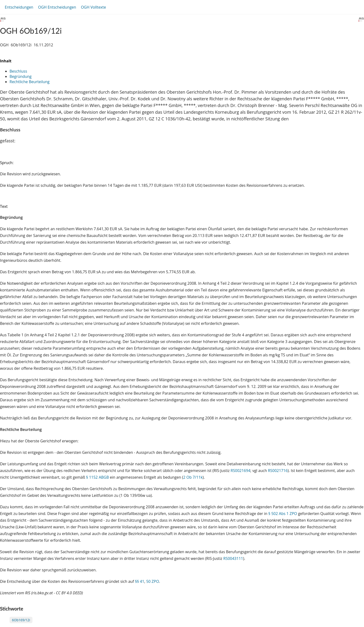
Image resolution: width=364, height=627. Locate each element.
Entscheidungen (19, 7)
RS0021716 (278, 471)
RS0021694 (240, 471)
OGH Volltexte (93, 7)
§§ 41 (140, 581)
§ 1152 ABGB (98, 477)
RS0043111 (233, 558)
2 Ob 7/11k (193, 477)
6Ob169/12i (21, 620)
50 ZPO (153, 581)
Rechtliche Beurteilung (29, 82)
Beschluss (18, 71)
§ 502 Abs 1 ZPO (283, 514)
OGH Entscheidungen (57, 7)
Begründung (21, 76)
